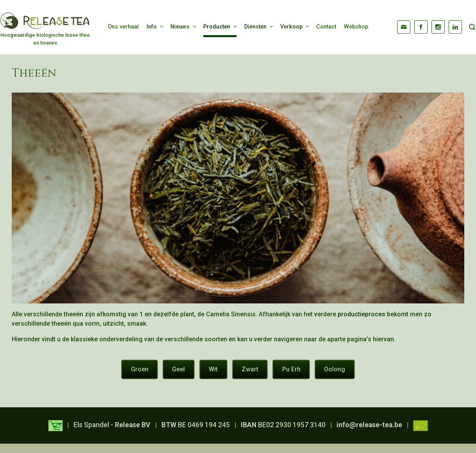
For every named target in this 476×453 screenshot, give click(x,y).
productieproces (361, 314)
